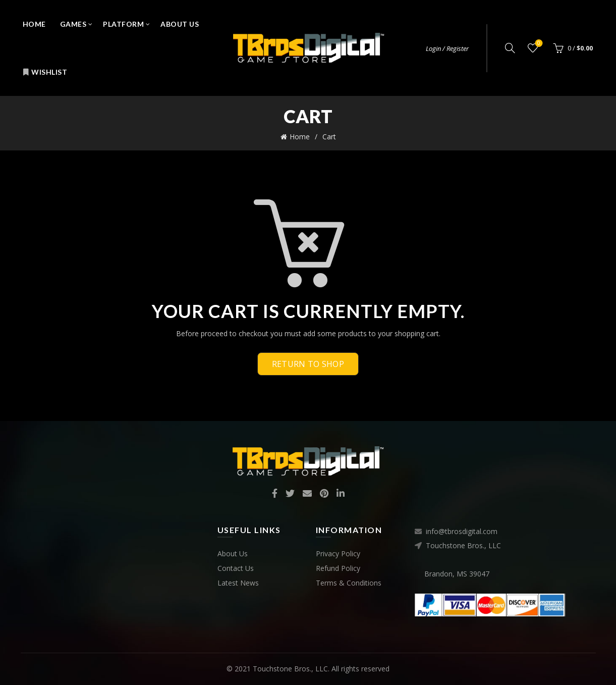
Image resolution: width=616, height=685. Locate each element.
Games (73, 24)
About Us (180, 24)
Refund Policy (338, 568)
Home (34, 24)
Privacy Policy (338, 554)
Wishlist (45, 72)
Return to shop (308, 364)
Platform (123, 24)
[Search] (510, 48)
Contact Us (236, 568)
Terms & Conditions (349, 583)
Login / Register (447, 48)
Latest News (238, 583)
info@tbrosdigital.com (462, 531)
